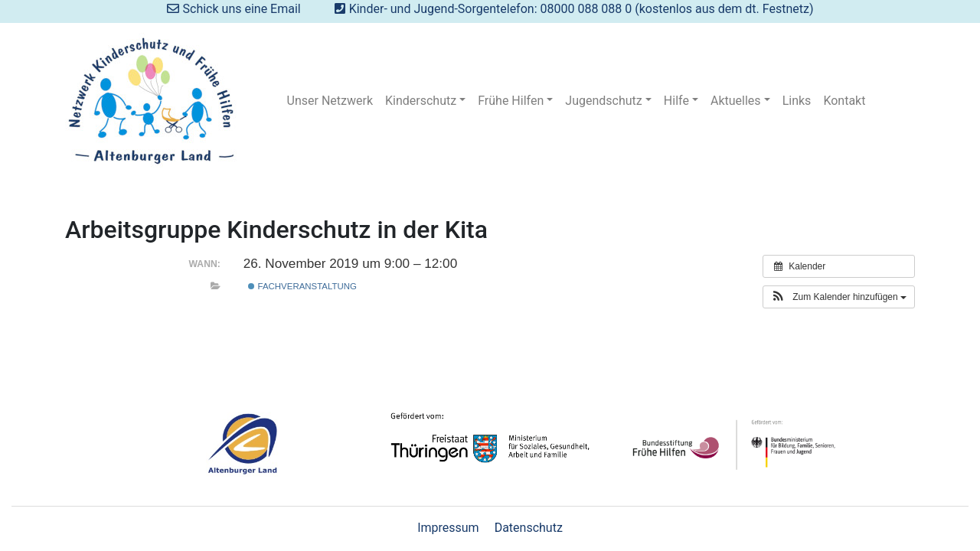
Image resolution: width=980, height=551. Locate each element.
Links (797, 101)
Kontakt (844, 101)
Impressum (448, 528)
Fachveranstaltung (302, 286)
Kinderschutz (421, 101)
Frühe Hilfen (511, 101)
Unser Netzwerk (330, 101)
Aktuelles (736, 101)
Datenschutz (529, 528)
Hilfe (676, 101)
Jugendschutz (603, 101)
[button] (839, 297)
